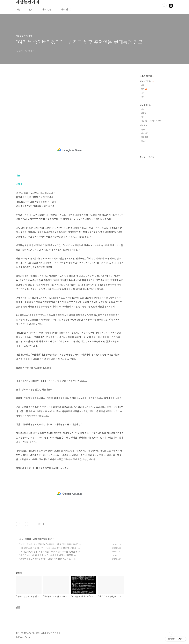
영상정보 (144, 125)
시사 (143, 130)
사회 (35, 539)
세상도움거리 (145, 105)
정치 (144, 89)
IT (142, 100)
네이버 (19, 184)
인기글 (151, 157)
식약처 (144, 113)
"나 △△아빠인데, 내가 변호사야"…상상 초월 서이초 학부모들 (46, 555)
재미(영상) (47, 9)
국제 (143, 93)
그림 (18, 9)
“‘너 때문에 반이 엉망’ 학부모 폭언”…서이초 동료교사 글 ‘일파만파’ (48, 552)
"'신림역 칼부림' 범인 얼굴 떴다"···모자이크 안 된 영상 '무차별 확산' (48, 544)
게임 (143, 117)
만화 (31, 9)
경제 (143, 97)
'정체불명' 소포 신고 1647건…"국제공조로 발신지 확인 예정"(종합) (48, 548)
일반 (143, 109)
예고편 (144, 141)
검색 (164, 6)
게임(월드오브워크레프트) (151, 121)
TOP (171, 634)
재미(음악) (66, 9)
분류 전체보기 (147, 76)
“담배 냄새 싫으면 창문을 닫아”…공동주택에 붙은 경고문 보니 (46, 559)
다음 (18, 175)
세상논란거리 (28, 2)
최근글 (143, 157)
